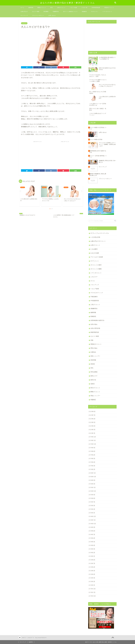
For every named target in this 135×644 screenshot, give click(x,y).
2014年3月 (92, 549)
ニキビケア (24, 23)
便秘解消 (84, 11)
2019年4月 (92, 462)
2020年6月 (92, 419)
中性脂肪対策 (95, 301)
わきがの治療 (95, 253)
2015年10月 (92, 491)
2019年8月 (92, 451)
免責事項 (31, 642)
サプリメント (95, 261)
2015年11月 (92, 487)
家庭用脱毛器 (95, 332)
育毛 (52, 8)
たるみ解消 (94, 249)
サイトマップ (24, 15)
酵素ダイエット (42, 8)
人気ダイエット (95, 305)
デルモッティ (95, 11)
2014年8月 (92, 531)
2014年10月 (92, 524)
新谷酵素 (46, 11)
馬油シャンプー (95, 396)
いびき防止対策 (95, 237)
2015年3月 (92, 506)
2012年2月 (92, 582)
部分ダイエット (95, 388)
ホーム (22, 8)
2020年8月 (92, 411)
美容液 (93, 364)
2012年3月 (92, 578)
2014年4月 (92, 545)
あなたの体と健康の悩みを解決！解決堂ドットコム (67, 3)
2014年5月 (92, 542)
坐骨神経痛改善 (96, 8)
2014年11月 (92, 520)
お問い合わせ (52, 15)
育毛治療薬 (94, 372)
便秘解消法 (94, 308)
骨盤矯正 (93, 400)
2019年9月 (92, 448)
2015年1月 (92, 513)
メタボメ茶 (84, 8)
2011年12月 (92, 589)
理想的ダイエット (109, 8)
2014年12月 (92, 516)
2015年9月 (92, 495)
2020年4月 (92, 426)
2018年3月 (92, 484)
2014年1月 (92, 556)
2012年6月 (92, 567)
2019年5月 (92, 459)
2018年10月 (92, 477)
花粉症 (93, 384)
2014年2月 (92, 553)
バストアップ (95, 285)
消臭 (92, 340)
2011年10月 (92, 596)
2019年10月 (92, 444)
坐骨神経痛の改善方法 (97, 320)
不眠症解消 (94, 297)
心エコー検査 (36, 11)
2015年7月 (92, 502)
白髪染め (93, 352)
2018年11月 (92, 473)
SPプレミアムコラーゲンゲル (100, 233)
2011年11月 (92, 592)
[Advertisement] (37, 154)
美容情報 (93, 360)
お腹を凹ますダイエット (98, 241)
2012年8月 (92, 560)
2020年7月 (92, 415)
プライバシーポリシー (38, 15)
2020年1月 (92, 433)
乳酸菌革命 (56, 11)
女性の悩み (94, 324)
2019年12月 (92, 437)
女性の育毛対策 (95, 328)
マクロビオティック (97, 293)
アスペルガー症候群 (97, 257)
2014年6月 (92, 538)
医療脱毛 (93, 316)
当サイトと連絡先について (70, 11)
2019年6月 (92, 455)
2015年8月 (92, 498)
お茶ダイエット (61, 8)
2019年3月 (92, 466)
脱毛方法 (93, 380)
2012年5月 (92, 571)
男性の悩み (94, 348)
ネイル (93, 281)
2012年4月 (92, 574)
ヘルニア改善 (73, 8)
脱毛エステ (94, 376)
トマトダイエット (107, 11)
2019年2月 (92, 469)
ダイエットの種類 (96, 269)
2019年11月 (92, 440)
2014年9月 (92, 527)
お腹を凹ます (24, 11)
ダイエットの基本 (96, 265)
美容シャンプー (95, 356)
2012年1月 (92, 585)
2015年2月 (92, 509)
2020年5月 (92, 422)
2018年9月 (92, 480)
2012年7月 (92, 563)
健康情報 (31, 8)
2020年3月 (92, 430)
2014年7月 (92, 534)
